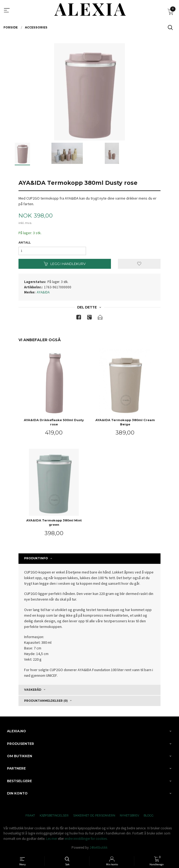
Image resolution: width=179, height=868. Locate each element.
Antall (25, 243)
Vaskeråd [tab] (33, 690)
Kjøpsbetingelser (54, 816)
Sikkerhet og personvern (94, 816)
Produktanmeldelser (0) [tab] (46, 701)
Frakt (30, 816)
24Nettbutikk (98, 847)
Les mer (52, 839)
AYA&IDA (43, 292)
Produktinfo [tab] (36, 558)
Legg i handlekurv (65, 264)
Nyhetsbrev (129, 816)
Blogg (149, 816)
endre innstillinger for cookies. (86, 839)
